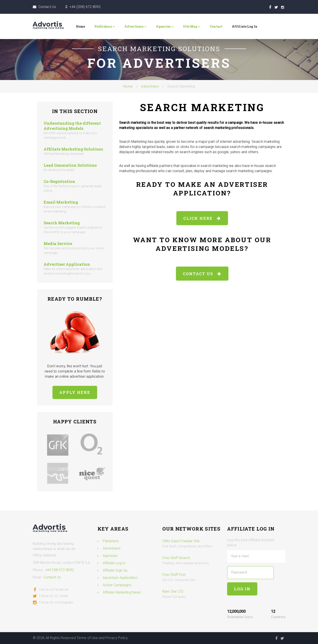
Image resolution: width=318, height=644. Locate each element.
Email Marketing (61, 202)
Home (81, 26)
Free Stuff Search (176, 558)
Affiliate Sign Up (115, 570)
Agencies (163, 26)
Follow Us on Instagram (53, 602)
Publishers (103, 26)
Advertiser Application (67, 264)
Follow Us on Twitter (51, 596)
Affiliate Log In (245, 26)
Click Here (202, 218)
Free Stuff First (174, 575)
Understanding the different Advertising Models (72, 126)
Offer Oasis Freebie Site (181, 541)
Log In (242, 589)
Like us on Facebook (51, 589)
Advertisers (134, 26)
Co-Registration (59, 181)
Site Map (190, 26)
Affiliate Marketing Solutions (73, 149)
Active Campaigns (117, 585)
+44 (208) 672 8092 (85, 7)
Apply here (75, 392)
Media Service (58, 243)
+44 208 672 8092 (59, 570)
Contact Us (47, 7)
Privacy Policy (117, 638)
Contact (216, 26)
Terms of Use (87, 638)
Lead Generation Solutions (70, 165)
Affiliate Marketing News (122, 592)
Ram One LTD (173, 591)
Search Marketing (62, 223)
